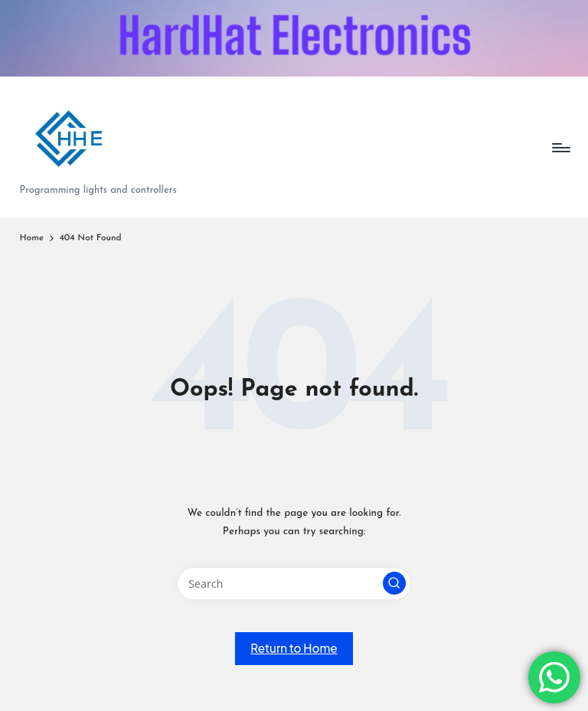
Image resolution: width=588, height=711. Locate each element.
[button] (394, 583)
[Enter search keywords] (294, 584)
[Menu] (560, 148)
